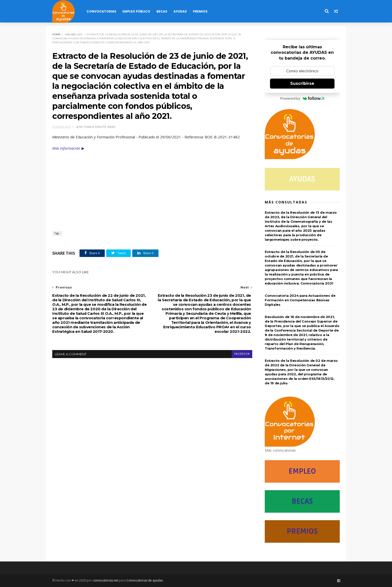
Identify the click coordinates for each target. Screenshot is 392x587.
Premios (200, 11)
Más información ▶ (68, 148)
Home (56, 34)
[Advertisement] (152, 188)
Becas (162, 11)
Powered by (302, 98)
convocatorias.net (105, 580)
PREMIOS (302, 531)
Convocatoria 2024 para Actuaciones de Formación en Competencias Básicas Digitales (300, 300)
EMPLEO (302, 471)
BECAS (302, 501)
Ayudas (180, 11)
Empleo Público (136, 11)
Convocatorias (101, 11)
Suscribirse (302, 83)
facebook (242, 354)
